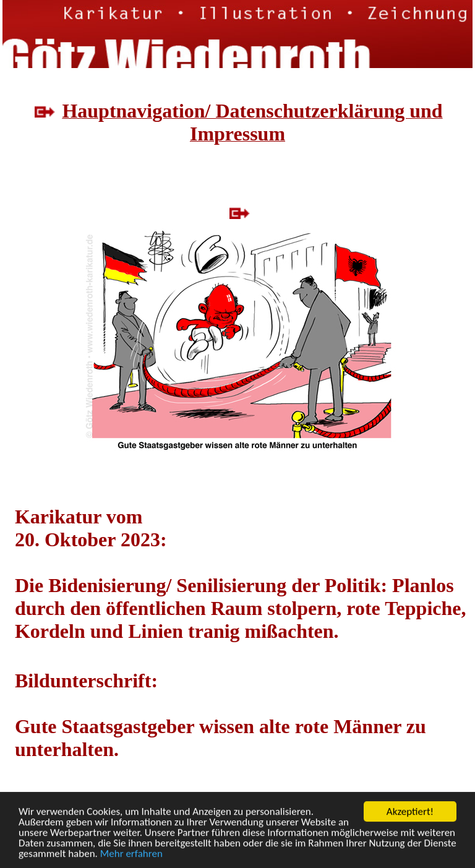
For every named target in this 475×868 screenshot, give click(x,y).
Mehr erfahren (131, 854)
